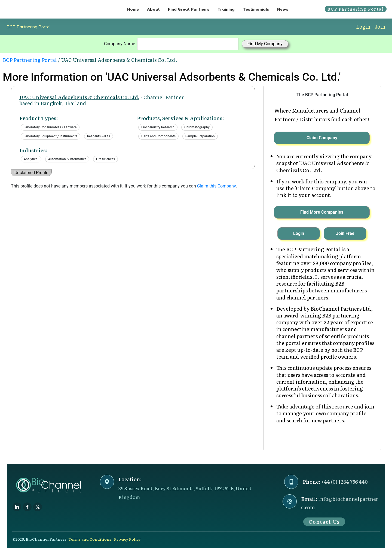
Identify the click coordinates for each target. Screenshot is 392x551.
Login (363, 27)
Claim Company (322, 138)
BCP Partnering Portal (28, 27)
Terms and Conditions (90, 539)
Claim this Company (216, 186)
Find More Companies (322, 212)
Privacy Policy (127, 539)
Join (380, 27)
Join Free (345, 233)
